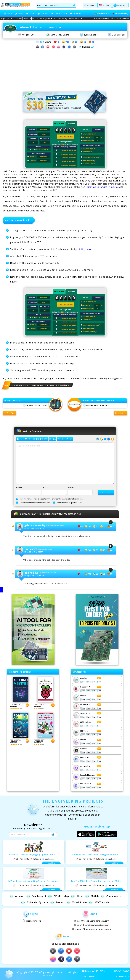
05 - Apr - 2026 (84, 859)
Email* (54, 491)
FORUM (42, 14)
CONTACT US (123, 976)
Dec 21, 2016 (31, 528)
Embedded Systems (44, 19)
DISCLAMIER (88, 976)
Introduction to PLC (13, 401)
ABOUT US (76, 14)
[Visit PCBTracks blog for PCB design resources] (97, 664)
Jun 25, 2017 (31, 552)
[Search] (54, 5)
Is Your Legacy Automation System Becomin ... (34, 881)
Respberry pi (36, 896)
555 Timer (84, 731)
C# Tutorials (85, 766)
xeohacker (48, 859)
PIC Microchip (86, 705)
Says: (36, 525)
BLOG (19, 14)
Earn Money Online (58, 35)
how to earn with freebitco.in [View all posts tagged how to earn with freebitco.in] (57, 385)
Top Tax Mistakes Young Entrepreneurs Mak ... (96, 881)
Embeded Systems (88, 775)
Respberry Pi (85, 687)
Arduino (27, 19)
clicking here (85, 249)
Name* (28, 491)
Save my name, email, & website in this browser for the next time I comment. (49, 499)
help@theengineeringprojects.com (91, 925)
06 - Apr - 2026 (21, 859)
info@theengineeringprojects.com (92, 921)
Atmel (77, 896)
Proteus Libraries (75, 19)
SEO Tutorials (86, 784)
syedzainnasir (89, 35)
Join (124, 5)
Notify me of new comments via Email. (33, 503)
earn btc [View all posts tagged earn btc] (28, 385)
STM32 (19, 19)
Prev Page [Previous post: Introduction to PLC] (10, 413)
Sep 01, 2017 (31, 576)
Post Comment (106, 492)
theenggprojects (32, 921)
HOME (8, 14)
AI (54, 19)
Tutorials (35, 859)
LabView (84, 749)
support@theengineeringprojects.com (92, 929)
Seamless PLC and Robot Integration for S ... (96, 855)
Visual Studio (85, 713)
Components (85, 757)
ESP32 (13, 19)
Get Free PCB (102, 14)
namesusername (57, 525)
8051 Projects (86, 722)
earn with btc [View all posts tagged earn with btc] (17, 385)
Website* (80, 491)
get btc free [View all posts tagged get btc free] (38, 385)
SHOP (30, 14)
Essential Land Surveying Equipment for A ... (34, 855)
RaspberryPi (5, 19)
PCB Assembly (120, 14)
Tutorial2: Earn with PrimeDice (102, 187)
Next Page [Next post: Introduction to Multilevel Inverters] (121, 413)
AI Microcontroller (101, 19)
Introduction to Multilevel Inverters (98, 401)
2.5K (42, 42)
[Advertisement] (65, 68)
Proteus (83, 696)
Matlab (83, 740)
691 (92, 47)
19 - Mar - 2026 (84, 885)
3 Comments (116, 35)
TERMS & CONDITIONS (93, 971)
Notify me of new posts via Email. (69, 503)
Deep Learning (62, 19)
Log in (119, 5)
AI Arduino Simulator (120, 19)
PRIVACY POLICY (121, 971)
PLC (34, 19)
